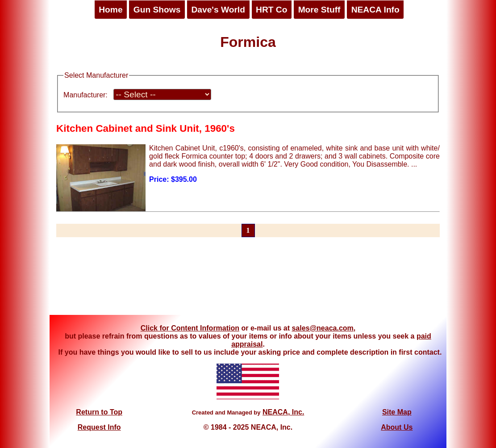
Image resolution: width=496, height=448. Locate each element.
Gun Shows (157, 10)
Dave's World (218, 10)
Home (110, 10)
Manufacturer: (85, 95)
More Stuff (319, 10)
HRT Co (271, 10)
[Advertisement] (248, 281)
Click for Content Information (190, 328)
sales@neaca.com (322, 328)
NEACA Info (375, 10)
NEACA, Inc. (283, 412)
